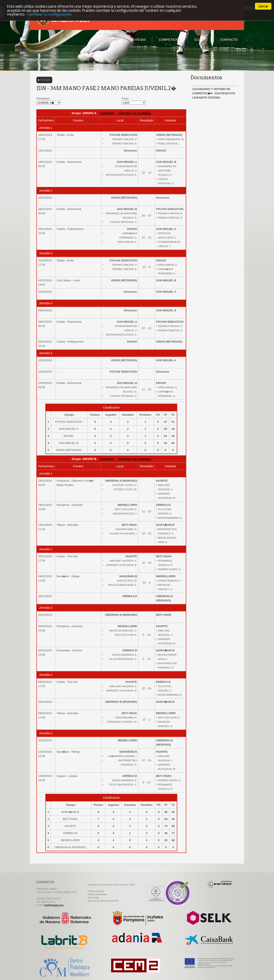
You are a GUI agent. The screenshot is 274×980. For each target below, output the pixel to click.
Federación (107, 40)
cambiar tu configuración (50, 14)
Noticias (138, 40)
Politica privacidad (97, 894)
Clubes (201, 40)
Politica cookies (96, 891)
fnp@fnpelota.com (54, 905)
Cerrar (263, 6)
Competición (170, 40)
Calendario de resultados (134, 113)
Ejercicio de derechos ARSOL (103, 901)
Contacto (229, 40)
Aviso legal (93, 898)
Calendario (107, 113)
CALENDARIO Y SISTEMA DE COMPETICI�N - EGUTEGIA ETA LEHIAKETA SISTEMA (214, 93)
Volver (45, 80)
